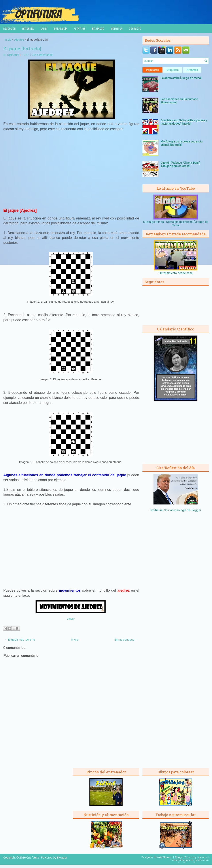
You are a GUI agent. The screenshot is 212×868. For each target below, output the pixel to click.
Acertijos (80, 29)
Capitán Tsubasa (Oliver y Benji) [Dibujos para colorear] (180, 164)
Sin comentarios (43, 55)
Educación (9, 29)
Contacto (135, 29)
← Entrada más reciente (20, 640)
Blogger (196, 510)
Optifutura (13, 55)
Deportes (28, 29)
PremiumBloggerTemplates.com (189, 860)
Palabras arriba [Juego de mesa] (181, 78)
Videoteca (116, 29)
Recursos (98, 29)
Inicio (8, 40)
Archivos (192, 70)
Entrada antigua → (126, 640)
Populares (152, 70)
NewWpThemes (163, 857)
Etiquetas (173, 70)
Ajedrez (19, 40)
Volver (71, 619)
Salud (44, 29)
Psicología (61, 29)
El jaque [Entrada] (22, 49)
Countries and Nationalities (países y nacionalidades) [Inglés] (184, 122)
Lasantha (202, 857)
